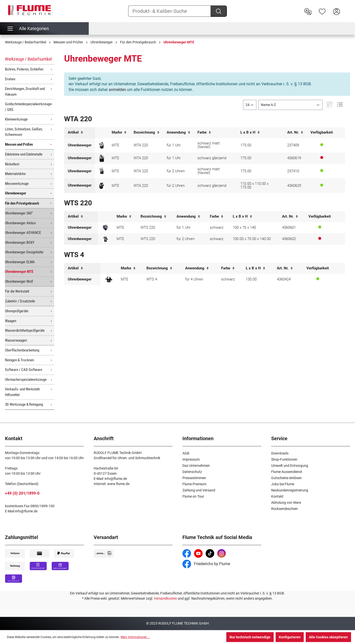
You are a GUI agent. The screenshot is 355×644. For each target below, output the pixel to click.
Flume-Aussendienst (287, 472)
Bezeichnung (146, 132)
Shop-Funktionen (284, 459)
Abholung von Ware (286, 503)
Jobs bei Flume (283, 484)
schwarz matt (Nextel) (209, 145)
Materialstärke (15, 174)
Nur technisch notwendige (250, 637)
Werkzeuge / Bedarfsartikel (28, 59)
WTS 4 (152, 279)
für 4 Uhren (194, 279)
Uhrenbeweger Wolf (19, 281)
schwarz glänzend (212, 158)
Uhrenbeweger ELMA (20, 262)
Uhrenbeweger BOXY (20, 243)
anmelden (117, 90)
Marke (119, 132)
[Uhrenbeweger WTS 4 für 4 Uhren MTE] (109, 279)
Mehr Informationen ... (135, 637)
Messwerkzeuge (17, 184)
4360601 (289, 227)
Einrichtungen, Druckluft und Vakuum (25, 92)
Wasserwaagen (16, 340)
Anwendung (178, 132)
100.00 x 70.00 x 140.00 (252, 239)
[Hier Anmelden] (337, 11)
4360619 (294, 158)
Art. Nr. (295, 132)
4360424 (284, 279)
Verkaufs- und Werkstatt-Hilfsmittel (23, 392)
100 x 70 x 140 (244, 227)
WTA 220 (141, 145)
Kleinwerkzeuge (16, 119)
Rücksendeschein (284, 509)
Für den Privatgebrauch (22, 203)
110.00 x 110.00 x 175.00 (254, 185)
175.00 (246, 145)
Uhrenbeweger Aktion (20, 223)
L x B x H (250, 132)
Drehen (10, 79)
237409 (293, 145)
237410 (293, 171)
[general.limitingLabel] (250, 105)
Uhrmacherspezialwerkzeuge (26, 380)
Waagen (11, 321)
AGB (186, 453)
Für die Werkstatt (17, 291)
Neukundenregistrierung (290, 490)
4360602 (289, 239)
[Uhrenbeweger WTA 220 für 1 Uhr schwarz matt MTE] (102, 145)
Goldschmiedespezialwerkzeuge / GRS (28, 107)
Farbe (204, 132)
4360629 (294, 186)
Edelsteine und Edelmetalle (24, 154)
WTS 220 (148, 227)
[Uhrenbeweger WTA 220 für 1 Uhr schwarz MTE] (102, 158)
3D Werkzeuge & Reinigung (24, 404)
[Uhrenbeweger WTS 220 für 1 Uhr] (105, 228)
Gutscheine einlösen (286, 478)
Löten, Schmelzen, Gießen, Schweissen (24, 132)
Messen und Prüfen (19, 144)
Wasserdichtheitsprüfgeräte (25, 331)
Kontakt (277, 496)
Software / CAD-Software (24, 370)
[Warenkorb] (347, 8)
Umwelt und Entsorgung (290, 466)
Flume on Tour (193, 496)
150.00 (251, 279)
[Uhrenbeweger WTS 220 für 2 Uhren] (105, 239)
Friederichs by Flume (206, 564)
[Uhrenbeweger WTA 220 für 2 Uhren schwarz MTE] (102, 186)
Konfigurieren (290, 637)
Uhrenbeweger (16, 193)
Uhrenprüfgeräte (17, 311)
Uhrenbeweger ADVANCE (23, 233)
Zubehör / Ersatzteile (20, 301)
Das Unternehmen (196, 466)
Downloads (280, 453)
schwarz (217, 227)
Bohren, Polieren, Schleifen (24, 69)
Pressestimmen (194, 478)
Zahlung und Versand (199, 490)
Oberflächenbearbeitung (22, 350)
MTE (115, 145)
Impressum (191, 459)
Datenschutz (192, 472)
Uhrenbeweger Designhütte (24, 252)
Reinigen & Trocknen (19, 360)
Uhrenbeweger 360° (19, 213)
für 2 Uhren (176, 171)
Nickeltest (12, 164)
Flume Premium (194, 484)
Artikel (75, 132)
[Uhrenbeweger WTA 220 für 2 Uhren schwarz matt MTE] (102, 171)
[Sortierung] (290, 105)
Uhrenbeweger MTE (19, 272)
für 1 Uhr (174, 145)
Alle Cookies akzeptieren (328, 637)
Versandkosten (165, 598)
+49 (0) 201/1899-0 (22, 493)
